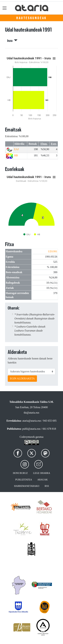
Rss (47, 486)
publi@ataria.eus (31, 429)
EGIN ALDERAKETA (22, 378)
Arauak (43, 480)
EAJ (16, 149)
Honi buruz (20, 473)
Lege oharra (42, 473)
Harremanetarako (27, 486)
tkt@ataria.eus (31, 413)
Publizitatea (24, 480)
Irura (12, 41)
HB (16, 155)
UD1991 (53, 251)
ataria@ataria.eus (32, 421)
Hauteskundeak (32, 18)
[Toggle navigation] (5, 8)
